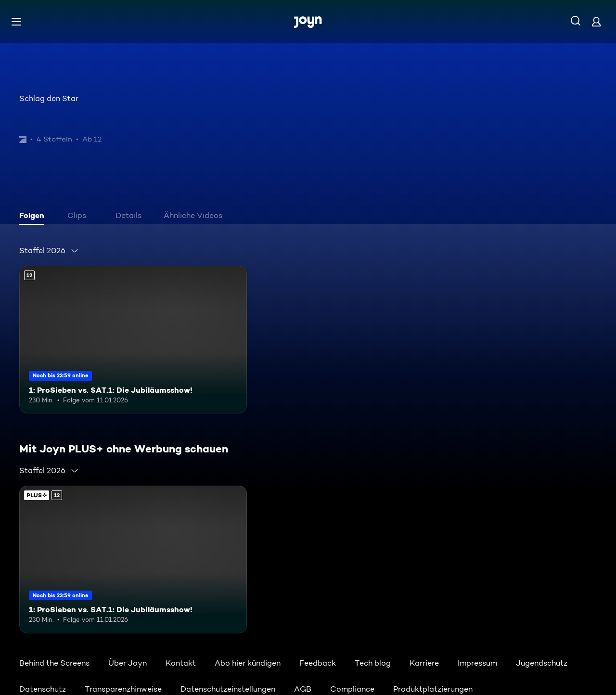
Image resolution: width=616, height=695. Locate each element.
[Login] (596, 21)
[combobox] (49, 251)
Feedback (318, 663)
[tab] (34, 217)
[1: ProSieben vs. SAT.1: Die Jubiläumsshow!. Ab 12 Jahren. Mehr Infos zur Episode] (133, 340)
